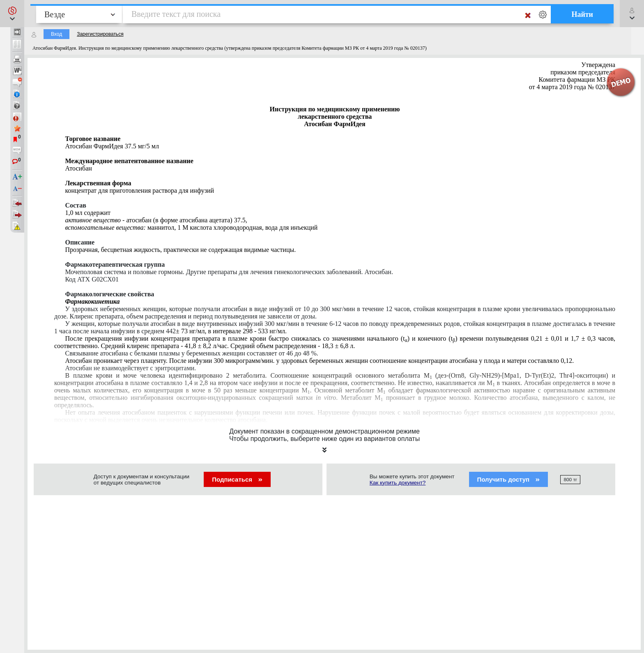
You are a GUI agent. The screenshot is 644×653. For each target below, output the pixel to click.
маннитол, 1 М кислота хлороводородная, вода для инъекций (191, 227)
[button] (12, 14)
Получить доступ (509, 479)
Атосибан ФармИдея (112, 146)
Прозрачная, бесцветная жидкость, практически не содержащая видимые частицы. (180, 250)
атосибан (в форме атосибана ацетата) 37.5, (156, 220)
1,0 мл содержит (88, 213)
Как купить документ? (398, 483)
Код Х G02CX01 (92, 279)
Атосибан (78, 168)
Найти (582, 14)
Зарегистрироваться (100, 34)
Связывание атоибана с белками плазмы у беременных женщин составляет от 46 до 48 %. (191, 353)
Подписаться (237, 479)
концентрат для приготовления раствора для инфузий (139, 190)
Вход (56, 34)
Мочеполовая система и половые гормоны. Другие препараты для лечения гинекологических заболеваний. (229, 272)
